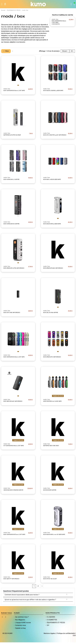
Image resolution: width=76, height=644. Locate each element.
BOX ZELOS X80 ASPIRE (51, 312)
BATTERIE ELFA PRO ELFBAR (12, 135)
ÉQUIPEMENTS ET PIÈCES (56, 623)
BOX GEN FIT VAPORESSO (11, 579)
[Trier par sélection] (64, 51)
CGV (74, 635)
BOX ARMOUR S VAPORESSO (52, 357)
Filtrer (6, 51)
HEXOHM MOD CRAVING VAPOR (13, 490)
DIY (48, 625)
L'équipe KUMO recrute (23, 623)
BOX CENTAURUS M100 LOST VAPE (14, 357)
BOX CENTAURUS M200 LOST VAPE (59, 22)
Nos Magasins (20, 620)
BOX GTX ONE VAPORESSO (12, 312)
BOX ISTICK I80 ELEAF (50, 579)
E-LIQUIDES (51, 617)
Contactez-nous (21, 625)
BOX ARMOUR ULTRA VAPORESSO (14, 268)
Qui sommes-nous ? (22, 617)
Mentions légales (50, 633)
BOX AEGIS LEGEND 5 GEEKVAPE (53, 91)
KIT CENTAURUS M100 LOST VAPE (14, 446)
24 (72, 51)
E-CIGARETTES (52, 620)
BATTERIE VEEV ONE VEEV (51, 446)
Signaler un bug (20, 628)
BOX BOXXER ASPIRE (50, 490)
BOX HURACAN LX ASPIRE (12, 179)
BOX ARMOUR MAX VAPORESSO (53, 268)
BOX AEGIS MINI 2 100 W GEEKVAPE (54, 534)
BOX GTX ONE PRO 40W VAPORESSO (55, 135)
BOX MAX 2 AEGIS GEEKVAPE (52, 179)
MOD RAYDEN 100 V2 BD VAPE (52, 401)
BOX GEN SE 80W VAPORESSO (13, 401)
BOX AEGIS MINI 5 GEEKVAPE (52, 224)
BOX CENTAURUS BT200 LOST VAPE (14, 534)
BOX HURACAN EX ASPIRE (12, 224)
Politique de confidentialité (66, 633)
